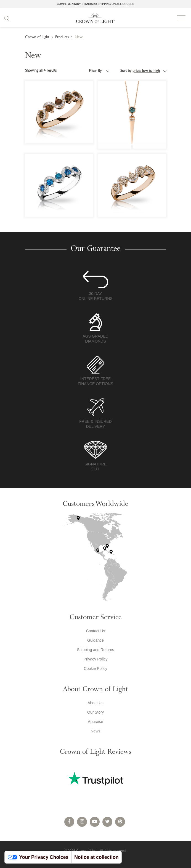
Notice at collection (96, 857)
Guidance (95, 640)
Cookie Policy (96, 669)
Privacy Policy (95, 659)
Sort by (140, 71)
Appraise (95, 722)
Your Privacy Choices (38, 857)
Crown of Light (95, 18)
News (95, 731)
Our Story (95, 712)
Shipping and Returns (96, 650)
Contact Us (95, 631)
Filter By (96, 71)
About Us (95, 703)
